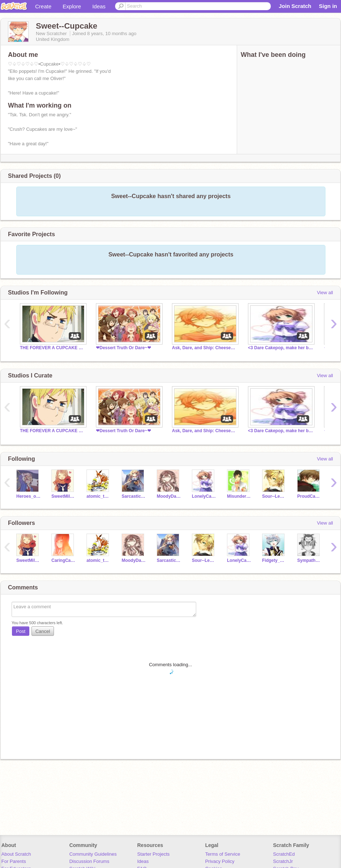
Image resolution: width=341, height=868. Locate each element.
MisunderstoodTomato (239, 496)
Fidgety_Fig (274, 560)
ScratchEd (284, 854)
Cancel (43, 631)
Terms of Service (223, 854)
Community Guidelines (93, 854)
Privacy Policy (220, 861)
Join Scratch (295, 6)
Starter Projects (153, 854)
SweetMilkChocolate (64, 496)
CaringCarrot (64, 560)
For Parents (14, 861)
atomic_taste (99, 496)
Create (43, 6)
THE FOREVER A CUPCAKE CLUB (52, 348)
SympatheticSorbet (309, 560)
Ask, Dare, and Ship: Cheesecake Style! (205, 348)
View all (325, 293)
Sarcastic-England (134, 496)
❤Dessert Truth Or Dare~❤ (123, 348)
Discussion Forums (89, 861)
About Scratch (16, 854)
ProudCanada (309, 496)
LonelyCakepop (204, 496)
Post (21, 631)
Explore (72, 6)
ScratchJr (283, 861)
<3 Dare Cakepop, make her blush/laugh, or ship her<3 (281, 348)
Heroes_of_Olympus (28, 496)
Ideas (99, 6)
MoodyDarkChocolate (169, 496)
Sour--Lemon (274, 496)
